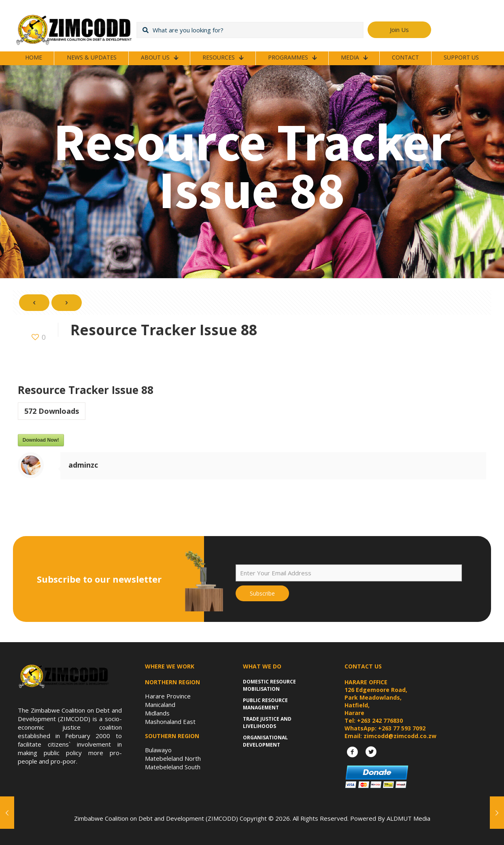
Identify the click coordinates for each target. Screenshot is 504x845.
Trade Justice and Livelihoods (267, 723)
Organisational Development (265, 741)
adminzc (83, 465)
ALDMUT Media (408, 818)
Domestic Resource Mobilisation (269, 685)
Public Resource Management (265, 704)
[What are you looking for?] (250, 30)
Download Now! (41, 440)
